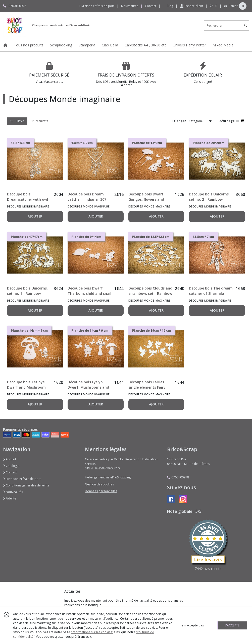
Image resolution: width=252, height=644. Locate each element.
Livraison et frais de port (22, 479)
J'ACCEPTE (232, 625)
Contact (150, 6)
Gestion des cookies (99, 484)
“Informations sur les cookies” (92, 632)
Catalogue (12, 466)
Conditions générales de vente (26, 485)
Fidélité (10, 498)
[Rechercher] (245, 25)
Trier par (179, 121)
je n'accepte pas (192, 625)
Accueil (9, 459)
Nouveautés (13, 492)
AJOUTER (35, 216)
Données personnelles (101, 491)
